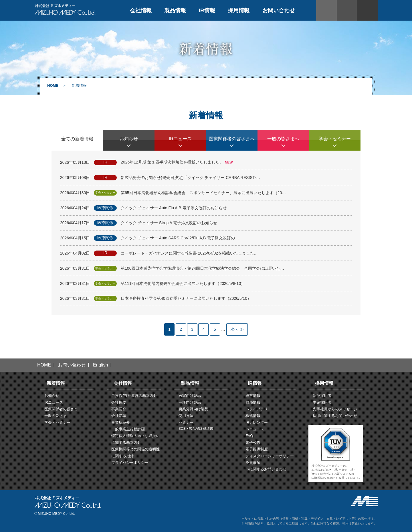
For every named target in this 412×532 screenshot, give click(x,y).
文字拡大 (367, 10)
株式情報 (253, 416)
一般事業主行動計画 (128, 429)
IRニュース (180, 139)
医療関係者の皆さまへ (232, 139)
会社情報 (141, 10)
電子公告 (253, 443)
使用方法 (186, 416)
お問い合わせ (279, 10)
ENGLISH (326, 10)
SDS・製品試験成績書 (196, 429)
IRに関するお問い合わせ (266, 469)
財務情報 (253, 402)
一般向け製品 (190, 402)
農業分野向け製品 (193, 409)
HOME (53, 85)
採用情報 (239, 10)
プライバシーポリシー (130, 463)
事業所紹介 (121, 422)
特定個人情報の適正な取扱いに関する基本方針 (135, 439)
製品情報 (175, 10)
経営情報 (253, 396)
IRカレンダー (257, 422)
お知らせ (129, 139)
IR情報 (207, 10)
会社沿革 (119, 416)
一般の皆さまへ (283, 139)
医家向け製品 (190, 396)
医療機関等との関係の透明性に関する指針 (135, 452)
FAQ (249, 436)
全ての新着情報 (77, 139)
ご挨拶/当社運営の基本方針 (134, 396)
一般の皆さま (56, 416)
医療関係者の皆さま (61, 409)
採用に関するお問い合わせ (335, 416)
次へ (234, 329)
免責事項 (253, 463)
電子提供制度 (257, 449)
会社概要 (119, 402)
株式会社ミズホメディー (65, 9)
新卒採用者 (322, 396)
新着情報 (56, 383)
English (100, 365)
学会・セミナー (335, 139)
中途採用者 (322, 402)
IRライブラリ (257, 409)
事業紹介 (119, 409)
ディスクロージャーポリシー (270, 456)
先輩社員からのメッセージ (335, 409)
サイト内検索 (347, 10)
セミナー (186, 422)
